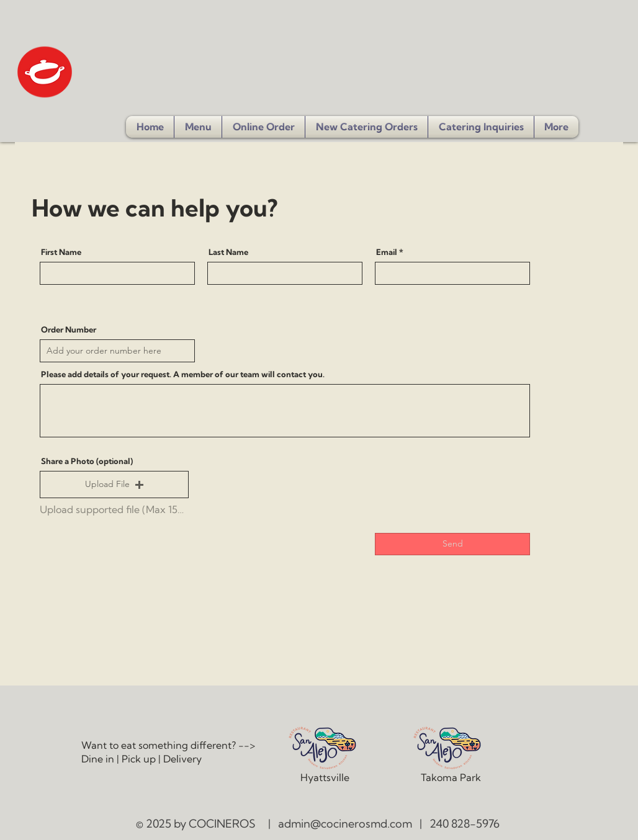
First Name (61, 252)
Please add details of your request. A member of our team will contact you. (183, 374)
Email (387, 252)
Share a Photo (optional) (87, 461)
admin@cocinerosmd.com (345, 824)
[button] (481, 127)
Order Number (69, 330)
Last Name (228, 252)
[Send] (452, 544)
